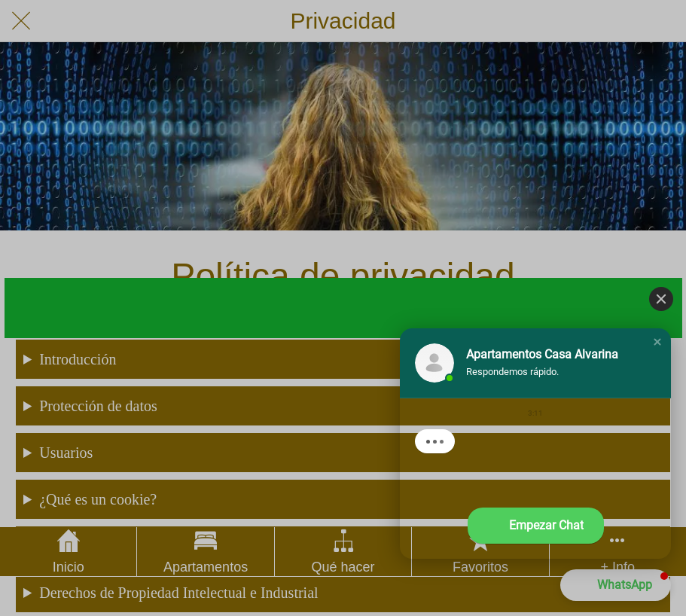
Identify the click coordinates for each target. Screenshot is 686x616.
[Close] (661, 299)
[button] (657, 342)
